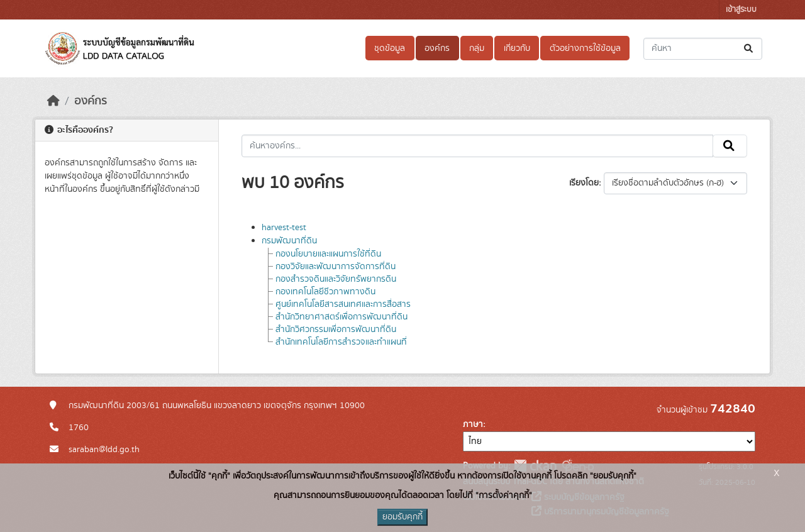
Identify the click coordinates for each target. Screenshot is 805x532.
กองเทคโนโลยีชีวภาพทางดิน (325, 292)
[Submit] (749, 49)
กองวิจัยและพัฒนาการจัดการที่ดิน (336, 267)
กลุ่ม (477, 48)
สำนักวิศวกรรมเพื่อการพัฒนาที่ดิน (336, 330)
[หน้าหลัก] (53, 101)
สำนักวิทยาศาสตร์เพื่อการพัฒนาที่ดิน (341, 317)
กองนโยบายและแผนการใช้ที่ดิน (328, 254)
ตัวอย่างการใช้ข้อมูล (585, 48)
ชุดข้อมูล (390, 48)
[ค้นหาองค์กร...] (477, 146)
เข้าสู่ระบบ (741, 10)
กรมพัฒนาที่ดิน (289, 241)
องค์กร (437, 48)
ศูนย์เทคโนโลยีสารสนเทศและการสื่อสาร (343, 304)
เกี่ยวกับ (517, 48)
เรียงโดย (584, 183)
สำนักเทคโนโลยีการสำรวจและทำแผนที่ (341, 342)
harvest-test (284, 228)
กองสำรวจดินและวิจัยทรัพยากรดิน (336, 279)
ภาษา (473, 424)
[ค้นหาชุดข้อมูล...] (703, 49)
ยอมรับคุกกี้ (402, 517)
